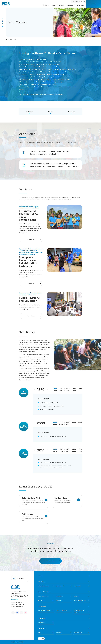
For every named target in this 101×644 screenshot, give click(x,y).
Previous (34, 389)
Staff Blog (59, 632)
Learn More (31, 240)
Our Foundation (60, 586)
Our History (72, 112)
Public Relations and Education (79, 611)
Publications (77, 586)
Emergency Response (62, 610)
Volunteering (42, 622)
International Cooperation (45, 610)
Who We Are (46, 5)
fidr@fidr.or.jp (19, 607)
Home (40, 576)
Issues (53, 5)
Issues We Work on (44, 592)
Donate (94, 4)
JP (81, 2)
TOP (7, 40)
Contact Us (75, 2)
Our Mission (29, 112)
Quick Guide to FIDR (43, 586)
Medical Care (59, 596)
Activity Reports (78, 632)
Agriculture (41, 600)
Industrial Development (80, 600)
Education (59, 600)
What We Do (61, 5)
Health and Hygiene (43, 596)
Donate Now (50, 561)
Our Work (50, 112)
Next (48, 389)
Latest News (80, 5)
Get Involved (71, 5)
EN (84, 2)
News (40, 632)
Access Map (15, 599)
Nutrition (76, 596)
